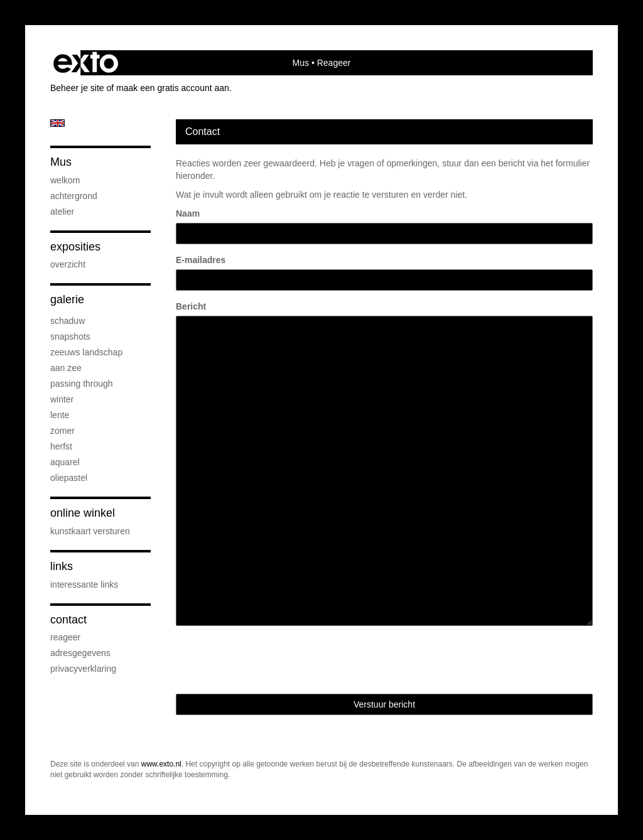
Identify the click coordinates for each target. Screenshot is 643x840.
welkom (65, 180)
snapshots (70, 337)
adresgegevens (80, 653)
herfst (61, 446)
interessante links (84, 584)
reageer (65, 637)
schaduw (68, 321)
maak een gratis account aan (173, 88)
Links (62, 566)
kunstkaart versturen (90, 531)
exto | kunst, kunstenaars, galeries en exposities (86, 63)
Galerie (67, 299)
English (57, 123)
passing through (82, 384)
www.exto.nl (161, 764)
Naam (188, 213)
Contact (68, 620)
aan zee (66, 368)
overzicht (68, 264)
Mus (301, 63)
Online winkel (83, 513)
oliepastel (69, 478)
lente (60, 415)
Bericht (191, 306)
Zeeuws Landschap (86, 352)
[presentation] (271, 660)
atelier (62, 212)
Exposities (75, 247)
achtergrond (74, 196)
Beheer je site (77, 88)
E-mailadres (201, 260)
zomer (62, 431)
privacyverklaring (83, 669)
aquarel (65, 462)
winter (62, 399)
